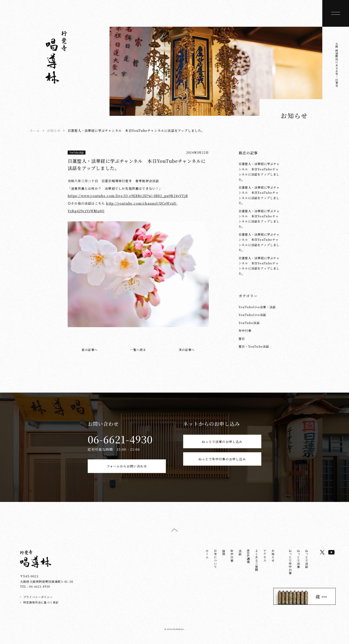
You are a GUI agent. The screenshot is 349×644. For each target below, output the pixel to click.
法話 (240, 557)
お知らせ (54, 130)
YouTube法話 (77, 152)
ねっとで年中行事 (290, 567)
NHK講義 (248, 561)
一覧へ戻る (138, 350)
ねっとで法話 (307, 563)
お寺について (215, 563)
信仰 (224, 557)
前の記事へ (90, 350)
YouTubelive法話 (253, 315)
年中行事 (245, 331)
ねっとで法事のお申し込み (222, 443)
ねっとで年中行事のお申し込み (222, 468)
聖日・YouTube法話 (254, 346)
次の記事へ (187, 350)
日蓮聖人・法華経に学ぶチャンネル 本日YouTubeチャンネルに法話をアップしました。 (259, 172)
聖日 (242, 339)
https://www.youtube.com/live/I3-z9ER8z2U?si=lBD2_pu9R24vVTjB (128, 196)
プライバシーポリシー (38, 601)
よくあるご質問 (257, 565)
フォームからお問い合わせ (127, 468)
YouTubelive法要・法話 (257, 307)
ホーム (35, 130)
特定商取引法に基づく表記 (41, 607)
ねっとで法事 (298, 563)
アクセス (265, 560)
